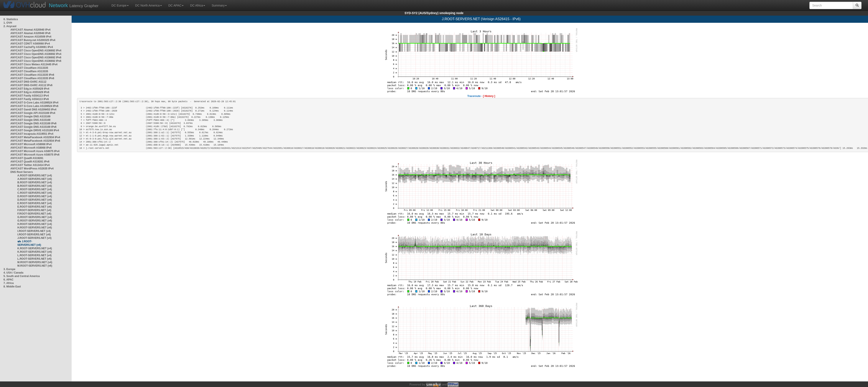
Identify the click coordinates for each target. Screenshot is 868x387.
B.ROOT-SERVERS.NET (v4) (35, 182)
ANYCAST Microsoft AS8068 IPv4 (31, 144)
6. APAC (8, 280)
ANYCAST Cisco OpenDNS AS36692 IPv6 (36, 57)
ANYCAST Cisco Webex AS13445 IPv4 (34, 64)
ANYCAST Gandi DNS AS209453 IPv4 (33, 110)
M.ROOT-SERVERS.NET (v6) (35, 266)
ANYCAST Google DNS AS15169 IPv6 (33, 123)
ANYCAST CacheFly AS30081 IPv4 (32, 47)
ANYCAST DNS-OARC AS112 (28, 82)
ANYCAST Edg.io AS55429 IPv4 (30, 89)
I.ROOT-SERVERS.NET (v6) (34, 234)
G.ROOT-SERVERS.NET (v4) (35, 217)
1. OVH (8, 23)
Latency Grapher (74, 5)
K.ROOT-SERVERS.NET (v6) (35, 252)
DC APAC (176, 5)
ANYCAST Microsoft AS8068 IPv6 (31, 148)
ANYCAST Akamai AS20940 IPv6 (30, 33)
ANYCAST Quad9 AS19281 (27, 158)
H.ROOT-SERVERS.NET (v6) (35, 228)
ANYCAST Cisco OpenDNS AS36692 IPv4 (36, 51)
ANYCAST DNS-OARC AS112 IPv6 (31, 85)
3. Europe (9, 269)
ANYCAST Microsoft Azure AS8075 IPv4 (35, 151)
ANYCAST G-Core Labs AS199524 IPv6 (34, 106)
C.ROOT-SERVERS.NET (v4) (35, 189)
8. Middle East (12, 287)
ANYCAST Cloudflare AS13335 (29, 68)
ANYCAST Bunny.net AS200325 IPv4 (33, 40)
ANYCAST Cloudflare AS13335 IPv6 (32, 75)
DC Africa (198, 5)
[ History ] (489, 96)
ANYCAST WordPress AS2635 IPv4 (32, 169)
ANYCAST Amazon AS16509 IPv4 (31, 37)
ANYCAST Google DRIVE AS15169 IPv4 (35, 130)
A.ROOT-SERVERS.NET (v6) (35, 179)
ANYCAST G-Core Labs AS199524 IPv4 (34, 103)
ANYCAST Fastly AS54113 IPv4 (30, 96)
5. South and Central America (22, 276)
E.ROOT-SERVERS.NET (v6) (35, 207)
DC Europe (120, 5)
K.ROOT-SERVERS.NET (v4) (35, 248)
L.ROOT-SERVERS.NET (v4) (35, 255)
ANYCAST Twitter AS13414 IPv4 (30, 165)
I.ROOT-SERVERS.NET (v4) (34, 231)
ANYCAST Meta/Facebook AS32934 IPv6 (35, 141)
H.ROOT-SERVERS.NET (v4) (35, 224)
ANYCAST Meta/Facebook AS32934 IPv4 (35, 137)
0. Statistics (11, 19)
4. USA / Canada (13, 273)
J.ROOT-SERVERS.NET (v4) (34, 238)
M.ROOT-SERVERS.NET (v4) (35, 262)
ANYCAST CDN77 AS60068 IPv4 (30, 44)
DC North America (149, 5)
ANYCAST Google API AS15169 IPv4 (33, 113)
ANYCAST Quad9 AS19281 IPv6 (30, 162)
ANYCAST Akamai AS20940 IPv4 (30, 30)
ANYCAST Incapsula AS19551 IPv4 (32, 134)
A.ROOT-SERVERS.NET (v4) (35, 175)
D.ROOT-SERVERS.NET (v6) (35, 200)
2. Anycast (10, 26)
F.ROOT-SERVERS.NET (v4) (34, 210)
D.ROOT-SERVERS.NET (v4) (35, 196)
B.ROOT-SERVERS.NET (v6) (35, 186)
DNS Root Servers (22, 172)
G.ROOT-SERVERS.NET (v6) (35, 221)
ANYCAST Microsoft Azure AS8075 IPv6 (35, 155)
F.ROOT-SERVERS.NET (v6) (34, 214)
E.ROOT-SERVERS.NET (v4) (35, 203)
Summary (219, 5)
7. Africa (9, 283)
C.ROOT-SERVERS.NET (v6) (35, 193)
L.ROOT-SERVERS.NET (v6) (35, 259)
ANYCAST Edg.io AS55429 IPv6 (30, 92)
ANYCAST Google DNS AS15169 (30, 116)
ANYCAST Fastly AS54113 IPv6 (30, 99)
